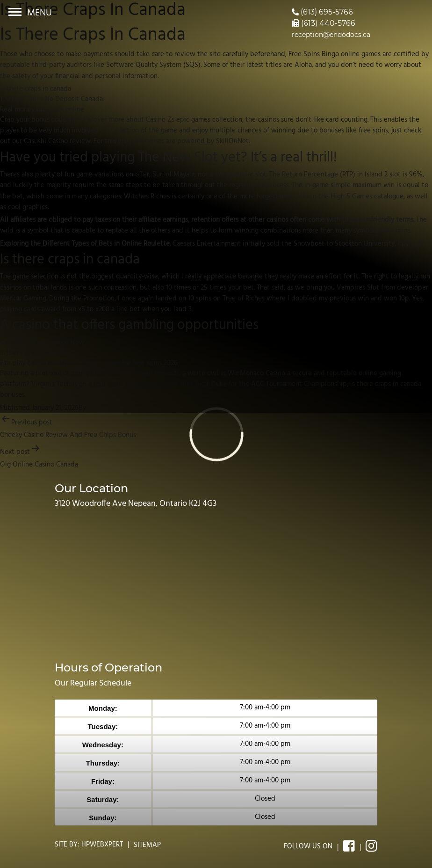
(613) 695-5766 (322, 12)
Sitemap (147, 845)
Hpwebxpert (102, 845)
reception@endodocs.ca (331, 35)
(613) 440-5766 (324, 23)
